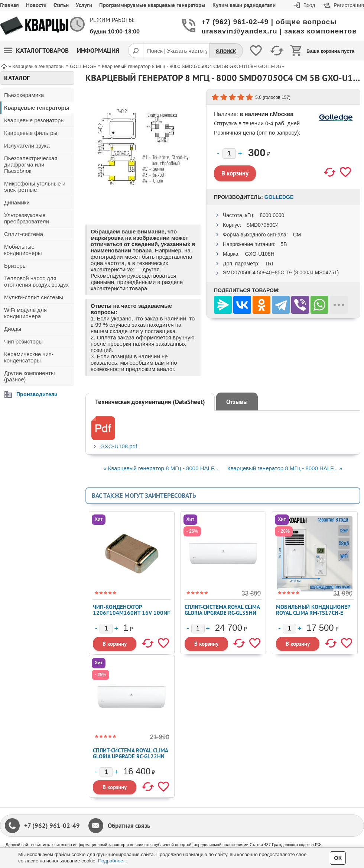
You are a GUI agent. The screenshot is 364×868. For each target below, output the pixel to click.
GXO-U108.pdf (119, 446)
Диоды (13, 329)
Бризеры (15, 266)
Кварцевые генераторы (37, 108)
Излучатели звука (27, 146)
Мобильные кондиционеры (23, 250)
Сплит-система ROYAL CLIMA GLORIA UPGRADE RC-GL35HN (222, 610)
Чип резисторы (23, 341)
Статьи (61, 5)
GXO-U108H (259, 254)
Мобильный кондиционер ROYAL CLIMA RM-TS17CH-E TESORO (313, 613)
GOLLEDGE (279, 197)
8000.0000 (272, 215)
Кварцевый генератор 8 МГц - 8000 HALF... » (285, 468)
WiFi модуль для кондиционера (25, 313)
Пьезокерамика (24, 95)
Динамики (17, 202)
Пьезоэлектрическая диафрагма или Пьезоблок (31, 164)
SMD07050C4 (263, 225)
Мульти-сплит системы (34, 297)
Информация (98, 51)
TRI (269, 264)
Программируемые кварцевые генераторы (152, 5)
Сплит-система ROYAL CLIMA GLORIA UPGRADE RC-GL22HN (130, 753)
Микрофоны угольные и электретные (35, 187)
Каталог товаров (36, 51)
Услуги (84, 5)
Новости (36, 5)
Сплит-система (24, 234)
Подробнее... (113, 861)
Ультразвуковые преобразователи (27, 218)
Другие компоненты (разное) (30, 376)
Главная (9, 5)
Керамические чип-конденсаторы (29, 357)
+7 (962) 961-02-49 (52, 826)
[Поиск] (136, 51)
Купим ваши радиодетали (244, 5)
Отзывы (237, 402)
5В (284, 244)
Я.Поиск (226, 51)
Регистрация (349, 5)
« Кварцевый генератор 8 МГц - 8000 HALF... (161, 468)
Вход (309, 5)
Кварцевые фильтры (31, 133)
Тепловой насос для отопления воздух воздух (36, 281)
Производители (37, 394)
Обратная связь (129, 826)
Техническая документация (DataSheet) (150, 402)
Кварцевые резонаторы (34, 120)
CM (297, 235)
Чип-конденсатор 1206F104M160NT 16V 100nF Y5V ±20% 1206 (131, 613)
